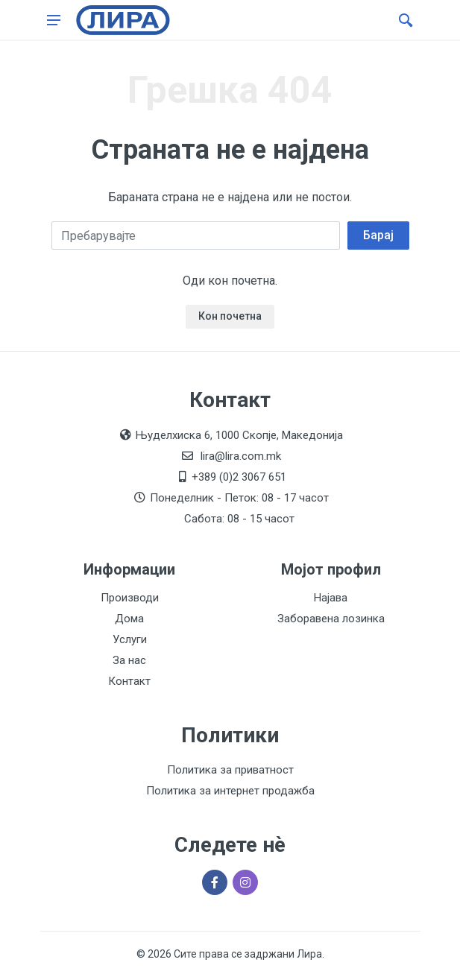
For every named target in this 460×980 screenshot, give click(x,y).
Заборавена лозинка (331, 619)
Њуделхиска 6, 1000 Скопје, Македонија (239, 435)
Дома (129, 619)
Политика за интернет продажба (230, 791)
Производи (130, 598)
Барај (378, 235)
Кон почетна (230, 316)
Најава (331, 598)
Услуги (130, 639)
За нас (129, 660)
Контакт (129, 681)
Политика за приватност (230, 770)
